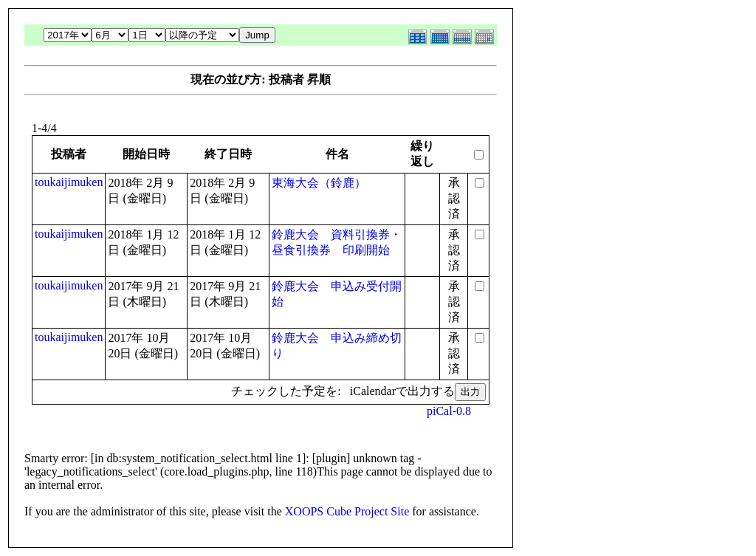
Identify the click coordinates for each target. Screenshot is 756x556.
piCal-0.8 (449, 411)
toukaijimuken (69, 182)
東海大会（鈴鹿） (319, 183)
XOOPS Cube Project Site (347, 511)
